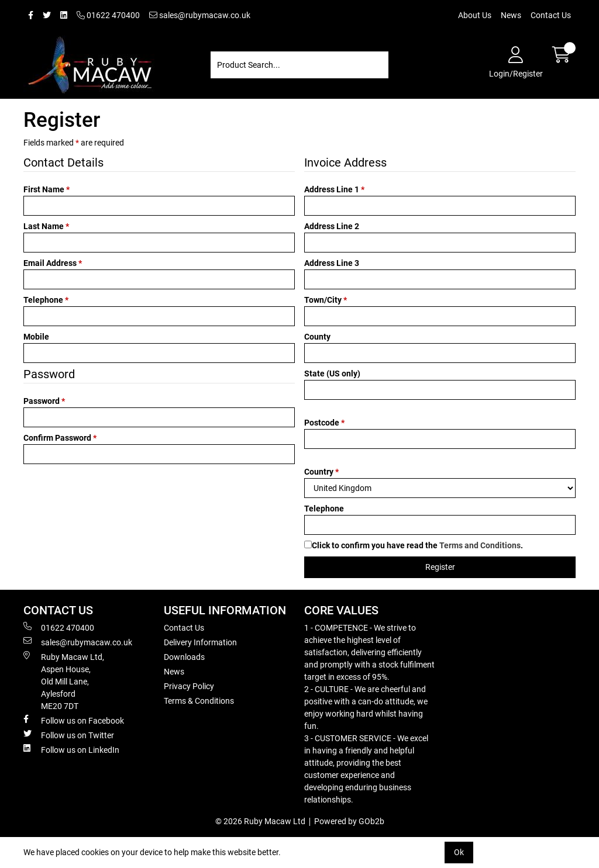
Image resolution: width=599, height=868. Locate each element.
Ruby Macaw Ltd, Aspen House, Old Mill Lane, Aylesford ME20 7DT (64, 681)
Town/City (326, 300)
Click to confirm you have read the (417, 545)
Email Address (53, 263)
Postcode (324, 423)
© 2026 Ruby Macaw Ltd (260, 821)
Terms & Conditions (199, 701)
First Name (47, 189)
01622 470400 (108, 15)
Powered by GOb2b (349, 821)
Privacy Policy (189, 686)
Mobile (36, 337)
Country (321, 472)
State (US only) (332, 374)
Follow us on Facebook (74, 720)
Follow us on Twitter (69, 735)
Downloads (184, 657)
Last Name (46, 226)
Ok (459, 852)
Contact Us (551, 15)
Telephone (46, 300)
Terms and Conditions (480, 545)
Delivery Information (200, 642)
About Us (475, 15)
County (317, 337)
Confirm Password (60, 438)
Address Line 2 (332, 226)
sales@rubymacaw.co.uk (200, 15)
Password (44, 401)
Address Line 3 (332, 263)
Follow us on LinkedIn (71, 749)
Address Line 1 (334, 189)
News (511, 15)
